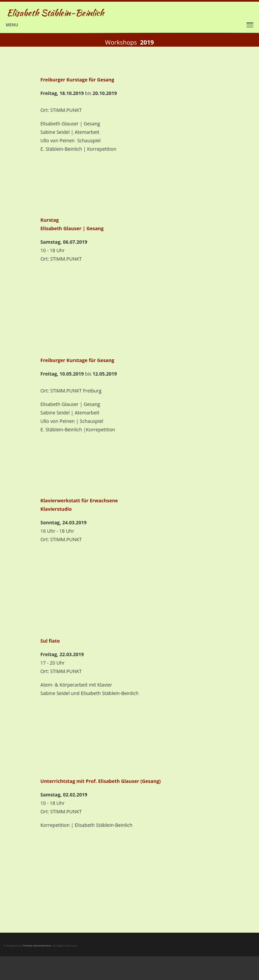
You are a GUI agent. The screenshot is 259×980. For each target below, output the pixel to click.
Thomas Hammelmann (37, 945)
